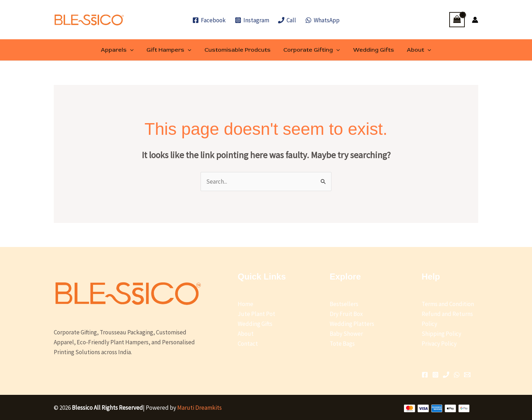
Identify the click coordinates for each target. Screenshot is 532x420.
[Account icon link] (475, 20)
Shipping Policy (441, 334)
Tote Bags (342, 344)
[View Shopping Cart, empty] (457, 20)
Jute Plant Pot (256, 314)
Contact (248, 344)
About (415, 50)
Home (245, 304)
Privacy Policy (439, 344)
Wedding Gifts (371, 50)
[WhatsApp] (322, 20)
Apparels (122, 50)
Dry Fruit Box (346, 314)
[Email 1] (467, 375)
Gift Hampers (171, 50)
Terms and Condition (448, 304)
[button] (134, 50)
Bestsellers (344, 304)
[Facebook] (209, 20)
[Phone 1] (446, 375)
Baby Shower (346, 334)
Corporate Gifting (311, 50)
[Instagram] (252, 20)
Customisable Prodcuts (238, 50)
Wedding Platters (352, 324)
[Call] (287, 20)
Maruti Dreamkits (199, 408)
